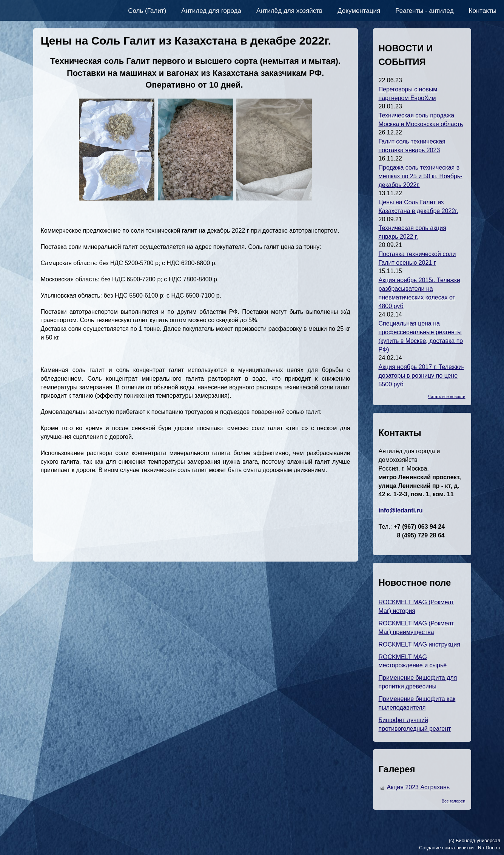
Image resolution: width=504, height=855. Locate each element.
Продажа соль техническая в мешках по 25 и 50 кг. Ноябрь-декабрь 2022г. (421, 176)
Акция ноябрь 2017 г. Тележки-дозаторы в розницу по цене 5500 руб (421, 376)
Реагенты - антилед (424, 11)
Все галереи (454, 801)
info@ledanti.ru (401, 510)
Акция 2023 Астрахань (418, 787)
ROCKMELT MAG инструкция (419, 644)
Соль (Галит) (147, 11)
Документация (359, 11)
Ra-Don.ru (489, 848)
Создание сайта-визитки (446, 848)
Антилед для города (211, 11)
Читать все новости (446, 397)
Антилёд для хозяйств (289, 11)
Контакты (483, 11)
